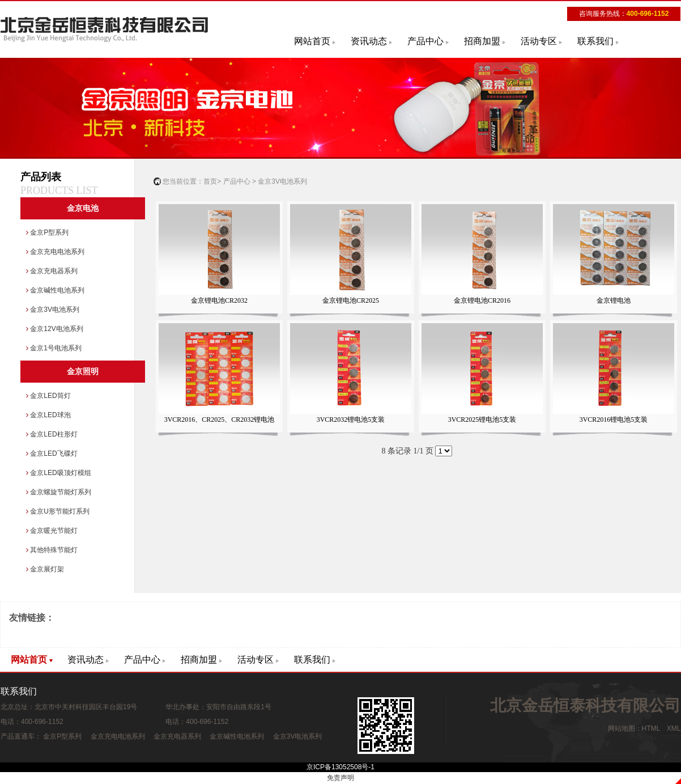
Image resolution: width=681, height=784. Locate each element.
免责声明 (341, 778)
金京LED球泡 (48, 415)
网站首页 (312, 41)
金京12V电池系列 (55, 329)
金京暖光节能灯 (52, 531)
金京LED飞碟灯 (52, 454)
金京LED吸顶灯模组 (59, 473)
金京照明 (83, 372)
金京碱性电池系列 (55, 290)
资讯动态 (369, 41)
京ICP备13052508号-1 (341, 767)
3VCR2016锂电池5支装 (613, 373)
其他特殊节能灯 (52, 550)
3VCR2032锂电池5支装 (350, 373)
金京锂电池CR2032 (219, 254)
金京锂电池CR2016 (482, 254)
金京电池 (83, 208)
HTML (651, 728)
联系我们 (595, 41)
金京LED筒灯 (48, 396)
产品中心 (425, 41)
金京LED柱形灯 (52, 434)
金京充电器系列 (52, 271)
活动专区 (539, 41)
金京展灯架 (45, 569)
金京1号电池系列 (54, 348)
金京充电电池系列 (55, 252)
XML (674, 728)
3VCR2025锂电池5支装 (482, 373)
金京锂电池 (613, 254)
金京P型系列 (47, 232)
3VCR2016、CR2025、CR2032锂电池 (219, 373)
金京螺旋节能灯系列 (59, 492)
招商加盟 (482, 41)
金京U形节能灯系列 (58, 511)
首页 (210, 181)
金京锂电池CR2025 (350, 254)
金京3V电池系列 (53, 310)
